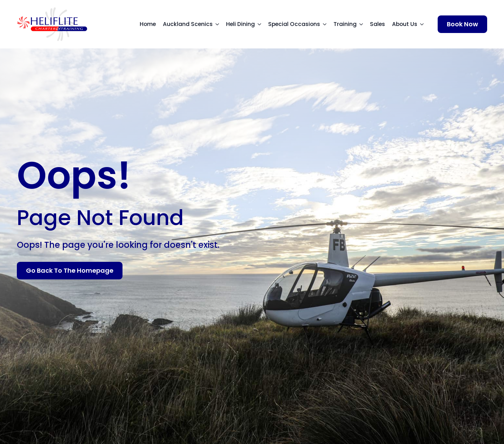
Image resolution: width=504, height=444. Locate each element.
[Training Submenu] (363, 24)
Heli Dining (240, 24)
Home (148, 24)
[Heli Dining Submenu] (261, 24)
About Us (405, 24)
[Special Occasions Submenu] (327, 24)
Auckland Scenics (188, 24)
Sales (377, 24)
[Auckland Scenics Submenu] (219, 24)
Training (345, 24)
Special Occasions (294, 24)
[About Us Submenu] (424, 24)
